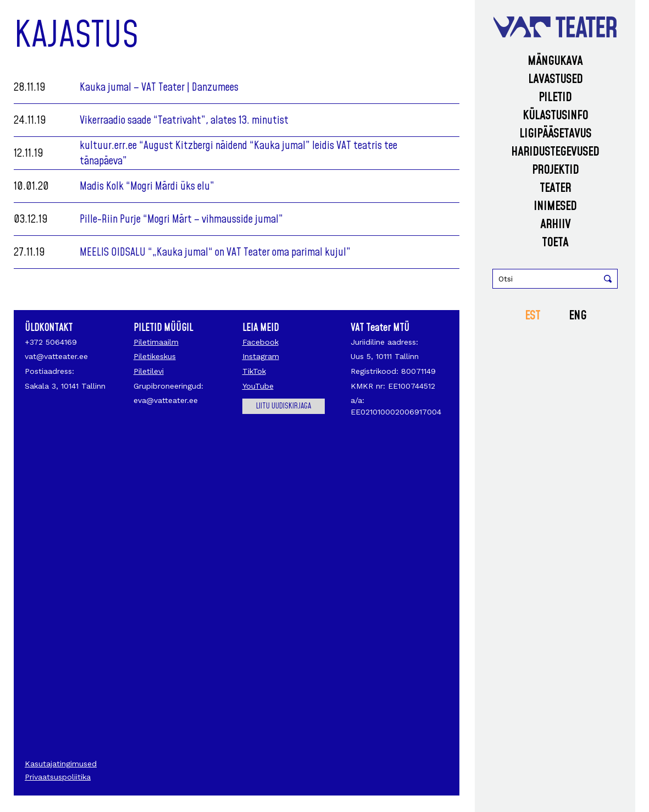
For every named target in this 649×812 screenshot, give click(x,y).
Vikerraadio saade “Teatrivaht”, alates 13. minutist (184, 120)
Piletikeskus (155, 356)
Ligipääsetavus (555, 134)
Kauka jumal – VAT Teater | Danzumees (159, 87)
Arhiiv (555, 225)
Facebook (260, 342)
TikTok (254, 371)
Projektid (555, 170)
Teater (555, 188)
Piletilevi (149, 371)
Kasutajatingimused (61, 764)
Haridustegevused (555, 152)
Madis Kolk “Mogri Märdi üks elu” (147, 186)
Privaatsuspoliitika (58, 777)
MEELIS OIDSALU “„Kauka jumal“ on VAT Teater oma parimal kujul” (215, 252)
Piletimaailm (156, 342)
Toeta (555, 243)
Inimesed (555, 206)
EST (532, 316)
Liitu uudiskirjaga (284, 406)
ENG (578, 316)
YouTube (258, 386)
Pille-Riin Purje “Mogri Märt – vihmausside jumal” (181, 219)
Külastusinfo (555, 116)
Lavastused (555, 79)
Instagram (261, 356)
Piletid (555, 98)
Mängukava (555, 61)
